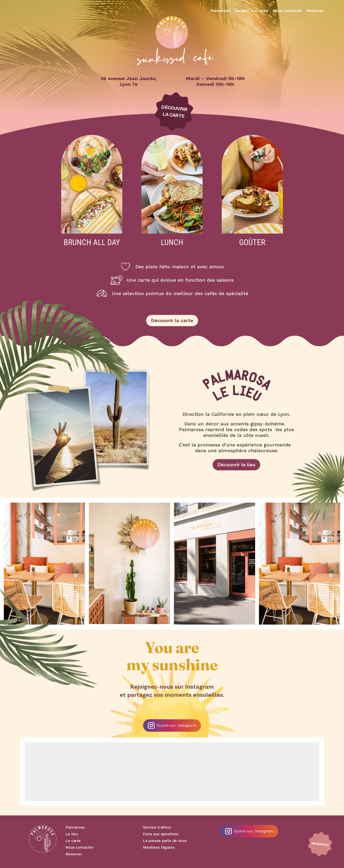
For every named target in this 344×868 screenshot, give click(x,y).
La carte (260, 11)
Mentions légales (159, 847)
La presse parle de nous (165, 841)
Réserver (315, 11)
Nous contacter (288, 11)
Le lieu (241, 11)
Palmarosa (220, 11)
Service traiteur (157, 827)
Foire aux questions (161, 834)
